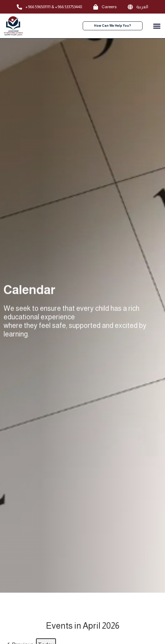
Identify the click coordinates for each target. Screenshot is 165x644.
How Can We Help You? (113, 26)
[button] (157, 26)
